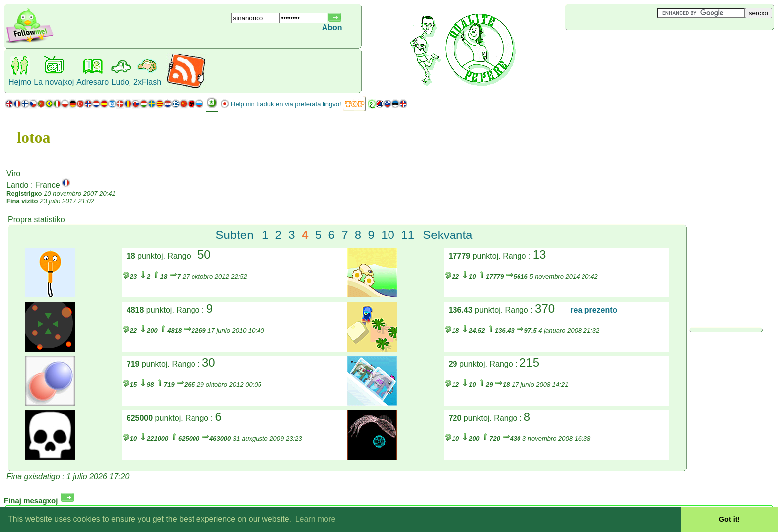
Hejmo (20, 82)
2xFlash (147, 82)
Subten (234, 235)
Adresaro (93, 82)
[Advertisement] (624, 47)
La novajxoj (54, 82)
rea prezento (594, 310)
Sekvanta (448, 235)
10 (388, 235)
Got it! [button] (729, 519)
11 (408, 235)
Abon (332, 28)
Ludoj (121, 82)
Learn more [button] (316, 519)
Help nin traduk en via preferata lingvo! (286, 104)
